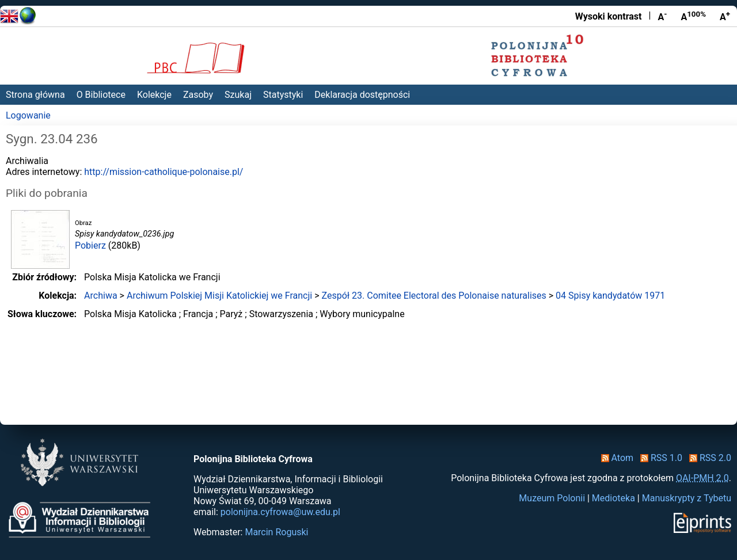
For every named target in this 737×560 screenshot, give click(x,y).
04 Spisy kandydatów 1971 (610, 296)
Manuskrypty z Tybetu (687, 498)
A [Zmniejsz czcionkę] (662, 16)
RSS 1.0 (659, 458)
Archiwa (101, 296)
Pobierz (90, 245)
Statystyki (283, 95)
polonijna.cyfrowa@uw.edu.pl (280, 512)
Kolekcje (154, 95)
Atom (615, 458)
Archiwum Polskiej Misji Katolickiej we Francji (219, 296)
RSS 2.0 (708, 458)
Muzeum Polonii (552, 498)
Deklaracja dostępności (362, 95)
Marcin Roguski (276, 532)
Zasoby (198, 95)
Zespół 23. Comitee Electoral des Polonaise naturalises (434, 296)
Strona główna (35, 95)
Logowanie (28, 115)
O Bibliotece (101, 95)
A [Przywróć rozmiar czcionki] (693, 16)
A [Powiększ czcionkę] (725, 16)
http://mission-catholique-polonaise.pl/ (164, 172)
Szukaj (238, 95)
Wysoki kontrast (609, 16)
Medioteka (613, 498)
